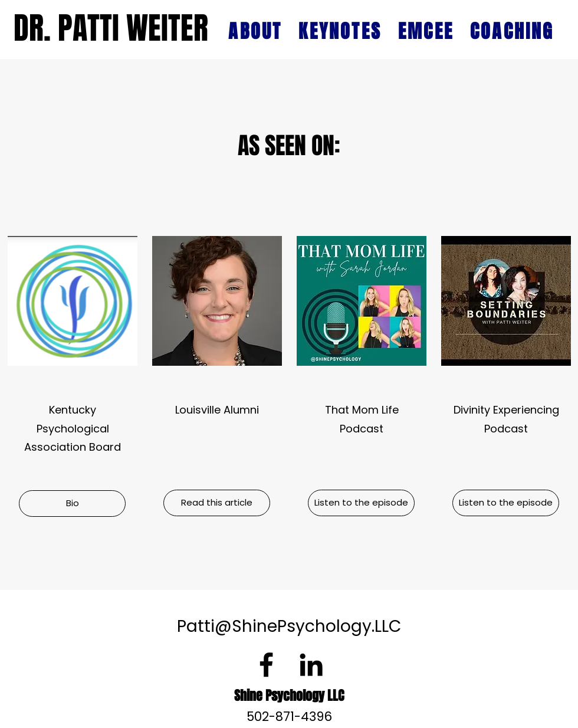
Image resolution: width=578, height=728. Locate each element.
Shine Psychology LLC (289, 696)
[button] (72, 504)
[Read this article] (217, 503)
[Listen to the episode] (361, 503)
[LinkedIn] (311, 665)
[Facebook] (266, 665)
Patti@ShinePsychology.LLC (289, 626)
